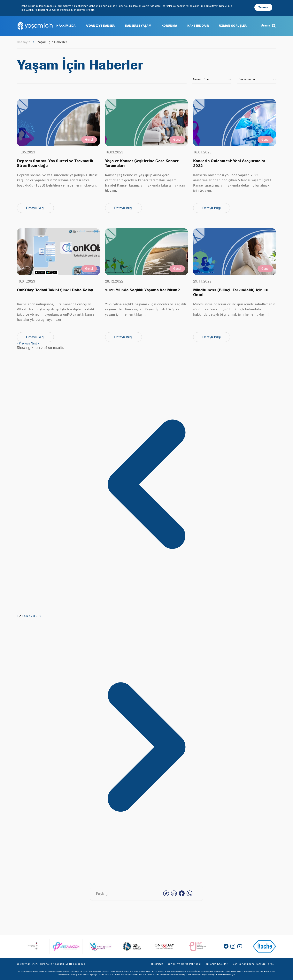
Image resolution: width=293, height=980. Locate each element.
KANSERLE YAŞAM (138, 26)
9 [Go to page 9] (37, 616)
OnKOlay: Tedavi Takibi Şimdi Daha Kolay (55, 290)
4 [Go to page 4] (25, 616)
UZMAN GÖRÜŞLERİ (233, 26)
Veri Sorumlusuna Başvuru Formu (254, 964)
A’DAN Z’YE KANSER (100, 26)
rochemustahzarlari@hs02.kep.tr (174, 974)
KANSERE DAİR (198, 26)
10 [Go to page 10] (40, 616)
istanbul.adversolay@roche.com (250, 971)
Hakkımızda (156, 964)
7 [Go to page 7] (32, 616)
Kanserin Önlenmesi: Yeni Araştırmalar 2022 (229, 163)
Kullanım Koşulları (217, 964)
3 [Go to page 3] (23, 616)
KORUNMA (169, 26)
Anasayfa (24, 42)
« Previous (24, 343)
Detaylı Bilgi (35, 208)
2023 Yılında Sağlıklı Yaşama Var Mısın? (143, 290)
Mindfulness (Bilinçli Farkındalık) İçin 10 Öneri (231, 292)
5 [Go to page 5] (27, 616)
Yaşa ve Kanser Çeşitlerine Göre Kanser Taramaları (142, 163)
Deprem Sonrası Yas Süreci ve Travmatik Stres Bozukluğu (55, 163)
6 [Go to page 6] (30, 616)
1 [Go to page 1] (18, 616)
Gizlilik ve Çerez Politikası (184, 964)
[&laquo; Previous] (147, 613)
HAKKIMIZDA (66, 26)
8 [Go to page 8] (35, 616)
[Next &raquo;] (147, 875)
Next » (35, 343)
